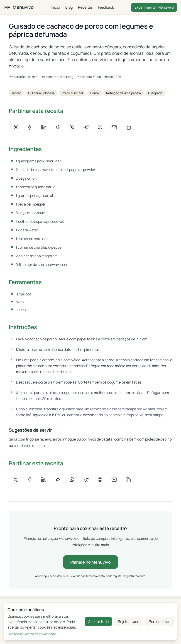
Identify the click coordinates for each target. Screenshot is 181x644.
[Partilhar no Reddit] (58, 127)
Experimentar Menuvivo (154, 7)
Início (55, 7)
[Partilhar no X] (16, 127)
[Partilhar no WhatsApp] (72, 127)
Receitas (85, 7)
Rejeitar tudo (129, 622)
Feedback (106, 7)
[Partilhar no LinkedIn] (44, 127)
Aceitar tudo (98, 622)
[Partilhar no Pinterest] (100, 127)
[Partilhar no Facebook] (30, 127)
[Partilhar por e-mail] (114, 127)
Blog (69, 7)
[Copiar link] (128, 127)
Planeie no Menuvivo (90, 562)
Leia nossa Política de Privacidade (32, 634)
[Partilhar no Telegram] (86, 127)
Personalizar (159, 622)
